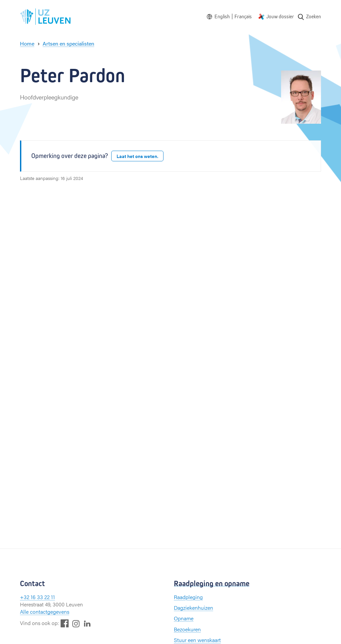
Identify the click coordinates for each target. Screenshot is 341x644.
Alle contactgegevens (45, 612)
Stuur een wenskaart (197, 640)
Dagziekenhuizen (193, 608)
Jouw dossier (280, 16)
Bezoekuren (187, 629)
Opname (184, 618)
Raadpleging (188, 597)
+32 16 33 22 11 (37, 597)
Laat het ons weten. (137, 156)
